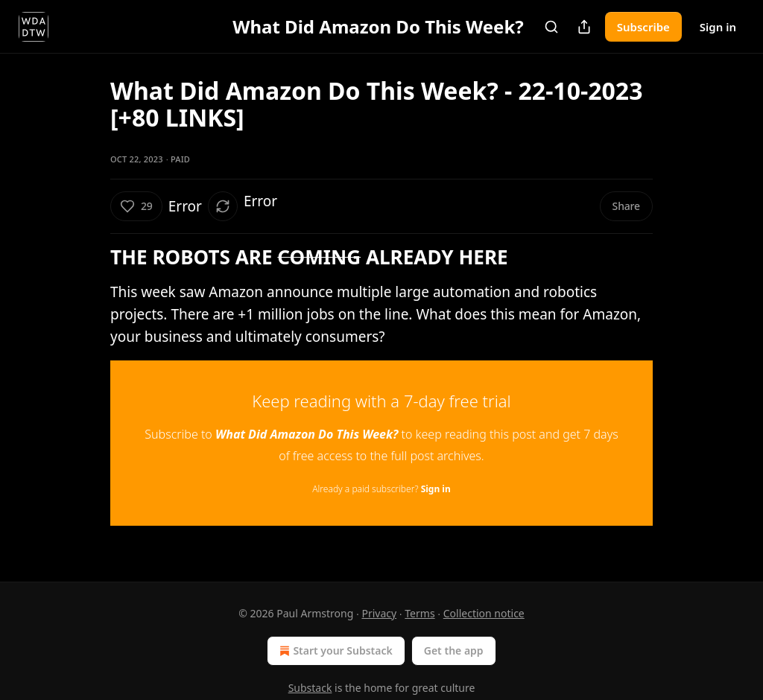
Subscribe (643, 27)
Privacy (379, 613)
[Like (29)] (136, 206)
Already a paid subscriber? (381, 489)
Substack (310, 688)
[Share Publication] (584, 27)
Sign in (718, 27)
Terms (420, 613)
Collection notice (484, 613)
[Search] (551, 27)
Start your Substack (334, 651)
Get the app (454, 650)
